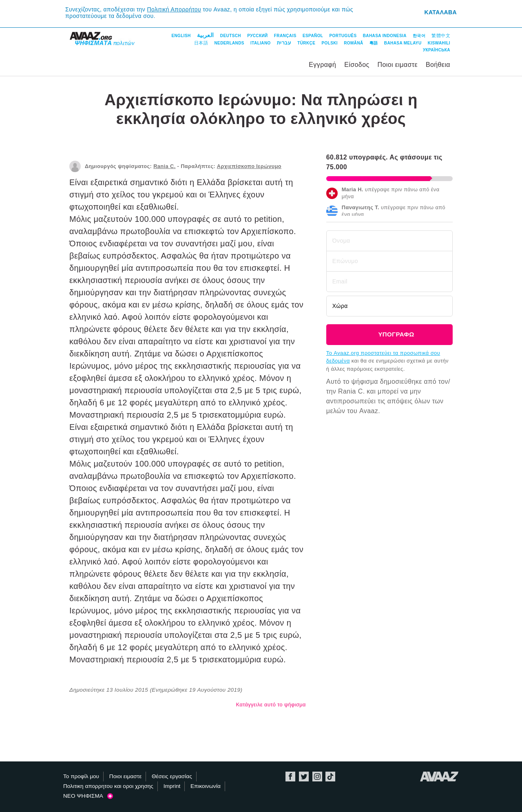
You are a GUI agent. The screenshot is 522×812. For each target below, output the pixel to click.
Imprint (172, 786)
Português (343, 36)
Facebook (290, 777)
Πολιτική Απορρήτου (174, 9)
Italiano (261, 43)
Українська (437, 50)
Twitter (304, 777)
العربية (206, 35)
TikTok (330, 777)
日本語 (201, 43)
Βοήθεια (438, 65)
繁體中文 (441, 35)
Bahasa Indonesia (385, 36)
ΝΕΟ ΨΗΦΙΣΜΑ (88, 796)
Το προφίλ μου (81, 776)
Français (285, 36)
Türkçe (306, 43)
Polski (330, 43)
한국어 (419, 36)
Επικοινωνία (206, 786)
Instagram (317, 777)
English (181, 36)
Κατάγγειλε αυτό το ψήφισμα (271, 705)
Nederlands (229, 43)
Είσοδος (357, 65)
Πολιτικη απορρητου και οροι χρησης (108, 786)
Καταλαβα (440, 12)
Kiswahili (439, 43)
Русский (257, 36)
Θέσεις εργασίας (172, 776)
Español (313, 36)
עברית (284, 43)
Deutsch (231, 36)
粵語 (374, 43)
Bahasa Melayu (403, 43)
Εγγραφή (322, 65)
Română (353, 43)
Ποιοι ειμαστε (397, 65)
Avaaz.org (439, 777)
